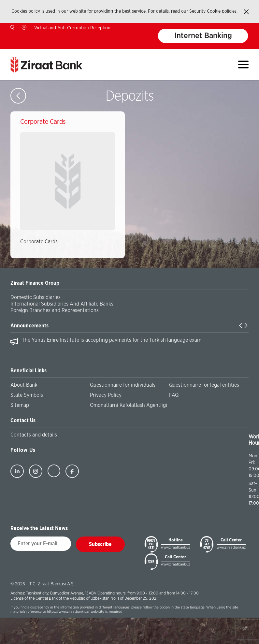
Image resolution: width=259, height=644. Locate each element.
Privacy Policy (106, 395)
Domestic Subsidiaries (36, 297)
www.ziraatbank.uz (175, 547)
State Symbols (27, 395)
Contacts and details (34, 435)
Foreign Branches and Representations (55, 310)
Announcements (29, 326)
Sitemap (20, 405)
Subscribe (100, 544)
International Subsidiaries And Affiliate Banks (62, 304)
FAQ (174, 395)
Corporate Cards (39, 242)
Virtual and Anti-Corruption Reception (72, 28)
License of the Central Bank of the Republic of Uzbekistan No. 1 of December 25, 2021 (84, 599)
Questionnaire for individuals (123, 385)
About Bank (24, 385)
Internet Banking (203, 36)
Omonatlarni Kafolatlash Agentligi (129, 405)
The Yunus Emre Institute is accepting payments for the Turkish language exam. (112, 340)
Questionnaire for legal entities (204, 385)
